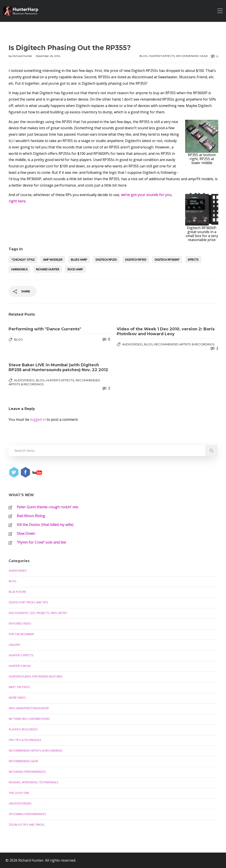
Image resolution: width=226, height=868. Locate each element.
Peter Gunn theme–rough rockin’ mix (47, 507)
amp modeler (53, 260)
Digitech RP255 (106, 260)
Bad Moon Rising (31, 516)
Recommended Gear (192, 56)
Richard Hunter (23, 56)
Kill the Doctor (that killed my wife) (45, 525)
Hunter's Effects (162, 56)
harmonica (19, 269)
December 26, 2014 (48, 56)
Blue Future (18, 592)
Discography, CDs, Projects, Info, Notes (38, 613)
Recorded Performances (27, 772)
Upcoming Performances (27, 814)
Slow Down (26, 533)
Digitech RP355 (136, 260)
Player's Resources (23, 729)
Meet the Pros (19, 687)
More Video (17, 698)
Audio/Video (132, 344)
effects (193, 260)
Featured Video (20, 623)
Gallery (15, 645)
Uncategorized (20, 803)
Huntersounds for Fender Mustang (36, 676)
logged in (38, 419)
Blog (144, 56)
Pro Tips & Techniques (25, 740)
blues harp (79, 260)
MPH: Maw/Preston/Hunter (29, 708)
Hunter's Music (20, 666)
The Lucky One (19, 793)
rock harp (75, 269)
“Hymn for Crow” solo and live (41, 542)
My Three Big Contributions (29, 719)
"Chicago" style (23, 260)
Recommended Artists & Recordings (184, 344)
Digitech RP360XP (167, 260)
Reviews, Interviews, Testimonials (34, 782)
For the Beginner (21, 634)
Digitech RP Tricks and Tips (28, 602)
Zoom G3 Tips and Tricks (27, 825)
